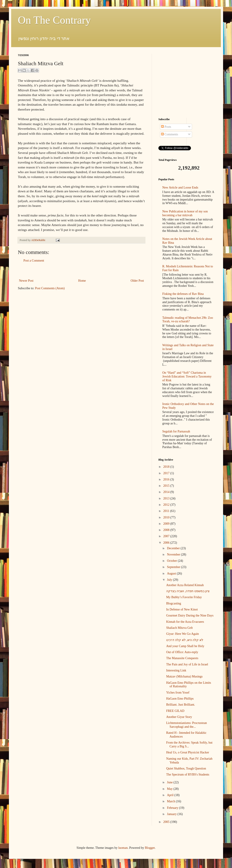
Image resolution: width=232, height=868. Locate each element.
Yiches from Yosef (178, 693)
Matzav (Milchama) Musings (184, 676)
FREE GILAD (175, 711)
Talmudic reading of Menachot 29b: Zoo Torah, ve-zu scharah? (188, 320)
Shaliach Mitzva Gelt (179, 628)
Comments (170, 134)
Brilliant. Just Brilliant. (181, 705)
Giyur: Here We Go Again (182, 634)
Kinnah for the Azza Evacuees (185, 622)
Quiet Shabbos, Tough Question (186, 768)
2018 (167, 467)
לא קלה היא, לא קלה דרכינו (185, 640)
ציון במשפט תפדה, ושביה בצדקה (188, 591)
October (172, 561)
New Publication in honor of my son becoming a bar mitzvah (185, 213)
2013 (167, 498)
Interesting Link (176, 670)
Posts (166, 127)
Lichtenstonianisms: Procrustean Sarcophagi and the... (186, 725)
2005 (167, 822)
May (170, 789)
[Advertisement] (81, 271)
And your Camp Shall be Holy (185, 646)
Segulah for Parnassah (176, 431)
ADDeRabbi (39, 240)
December (174, 548)
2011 (167, 511)
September (174, 567)
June (170, 782)
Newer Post (26, 281)
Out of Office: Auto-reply (182, 652)
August (172, 573)
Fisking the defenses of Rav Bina (183, 294)
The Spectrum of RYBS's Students (188, 775)
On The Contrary (54, 20)
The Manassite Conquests (182, 658)
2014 (167, 492)
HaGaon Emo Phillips (180, 699)
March (171, 801)
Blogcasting (174, 603)
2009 (167, 524)
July (170, 580)
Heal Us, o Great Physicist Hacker (188, 752)
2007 (167, 536)
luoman (123, 848)
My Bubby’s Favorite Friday (184, 597)
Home (82, 281)
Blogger (150, 848)
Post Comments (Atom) (50, 288)
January (172, 814)
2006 (167, 543)
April (171, 795)
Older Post (137, 281)
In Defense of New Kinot (182, 609)
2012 (167, 505)
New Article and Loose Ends (180, 188)
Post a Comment (34, 261)
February (173, 808)
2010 (167, 517)
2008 (167, 530)
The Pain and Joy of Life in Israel (187, 664)
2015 (167, 486)
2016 (167, 479)
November (174, 555)
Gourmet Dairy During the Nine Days (190, 615)
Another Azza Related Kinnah (185, 585)
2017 (167, 473)
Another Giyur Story (179, 717)
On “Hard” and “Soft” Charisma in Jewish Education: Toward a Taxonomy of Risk (187, 376)
